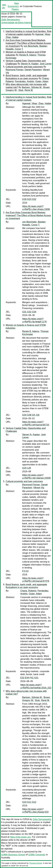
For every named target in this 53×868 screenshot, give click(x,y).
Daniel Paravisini (33, 70)
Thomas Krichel (35, 863)
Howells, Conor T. (14, 49)
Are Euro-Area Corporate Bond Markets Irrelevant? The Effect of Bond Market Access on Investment (28, 43)
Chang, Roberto (28, 591)
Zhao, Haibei (12, 37)
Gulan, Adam (42, 81)
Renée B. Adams (28, 55)
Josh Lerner (46, 64)
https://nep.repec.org (20, 837)
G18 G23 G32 (29, 199)
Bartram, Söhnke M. (32, 87)
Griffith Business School (13, 855)
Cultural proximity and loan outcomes (24, 67)
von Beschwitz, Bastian (35, 46)
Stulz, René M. (26, 90)
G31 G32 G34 (29, 312)
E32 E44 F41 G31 (29, 678)
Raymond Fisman (14, 70)
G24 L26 (26, 468)
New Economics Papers (13, 6)
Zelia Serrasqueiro (11, 20)
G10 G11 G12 (29, 802)
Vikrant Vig (39, 488)
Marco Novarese (9, 843)
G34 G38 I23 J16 (31, 415)
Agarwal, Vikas (43, 34)
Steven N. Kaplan (30, 64)
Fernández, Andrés (25, 81)
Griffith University (37, 855)
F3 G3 (25, 571)
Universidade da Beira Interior (16, 23)
